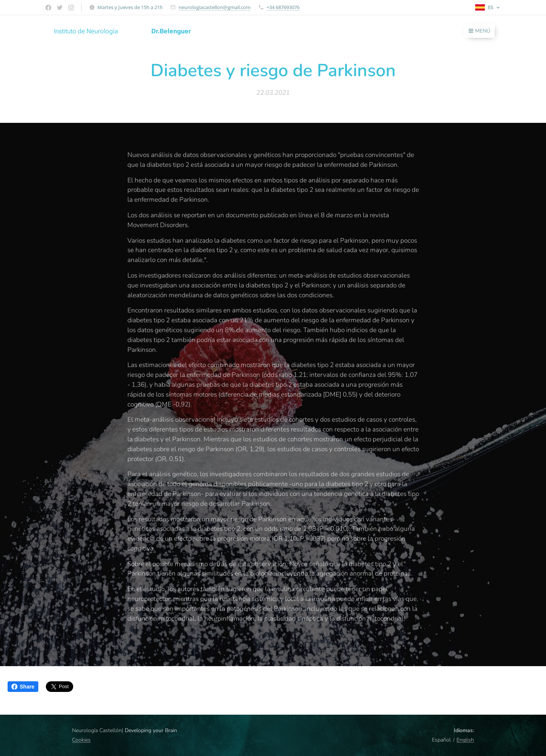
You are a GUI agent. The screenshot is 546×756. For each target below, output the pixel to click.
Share (23, 687)
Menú (479, 31)
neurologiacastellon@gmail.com (215, 7)
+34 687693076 (283, 7)
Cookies (81, 740)
